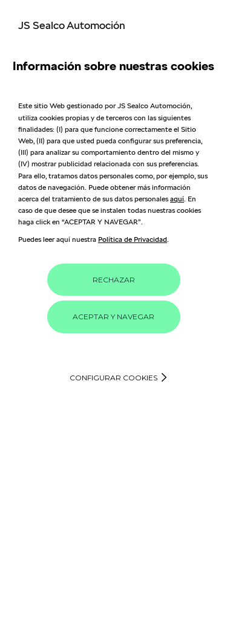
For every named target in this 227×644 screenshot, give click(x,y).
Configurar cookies (113, 378)
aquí (177, 199)
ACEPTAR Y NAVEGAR (113, 317)
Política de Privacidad (133, 239)
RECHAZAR (114, 280)
